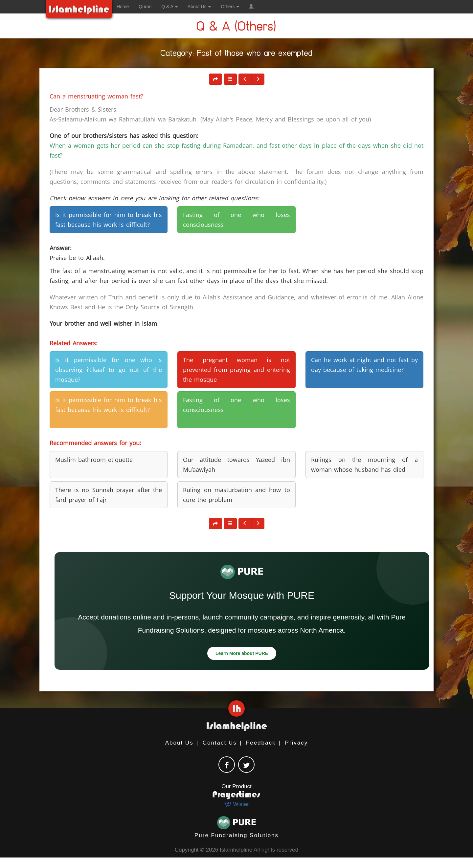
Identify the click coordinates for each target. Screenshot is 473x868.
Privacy (297, 743)
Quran (145, 7)
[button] (251, 7)
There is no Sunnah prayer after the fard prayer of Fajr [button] (109, 495)
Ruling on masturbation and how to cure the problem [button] (236, 495)
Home (123, 7)
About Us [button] (199, 7)
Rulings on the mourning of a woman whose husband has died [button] (364, 465)
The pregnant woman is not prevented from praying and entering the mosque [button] (236, 370)
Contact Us (220, 743)
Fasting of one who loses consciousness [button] (236, 220)
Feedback (261, 743)
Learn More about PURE (242, 653)
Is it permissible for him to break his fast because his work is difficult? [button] (109, 220)
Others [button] (230, 7)
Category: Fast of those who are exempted (237, 54)
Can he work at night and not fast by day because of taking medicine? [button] (364, 365)
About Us (179, 743)
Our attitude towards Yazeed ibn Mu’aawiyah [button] (236, 465)
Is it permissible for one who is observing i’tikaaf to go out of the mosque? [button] (109, 370)
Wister (236, 804)
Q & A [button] (169, 7)
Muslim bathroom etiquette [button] (94, 460)
